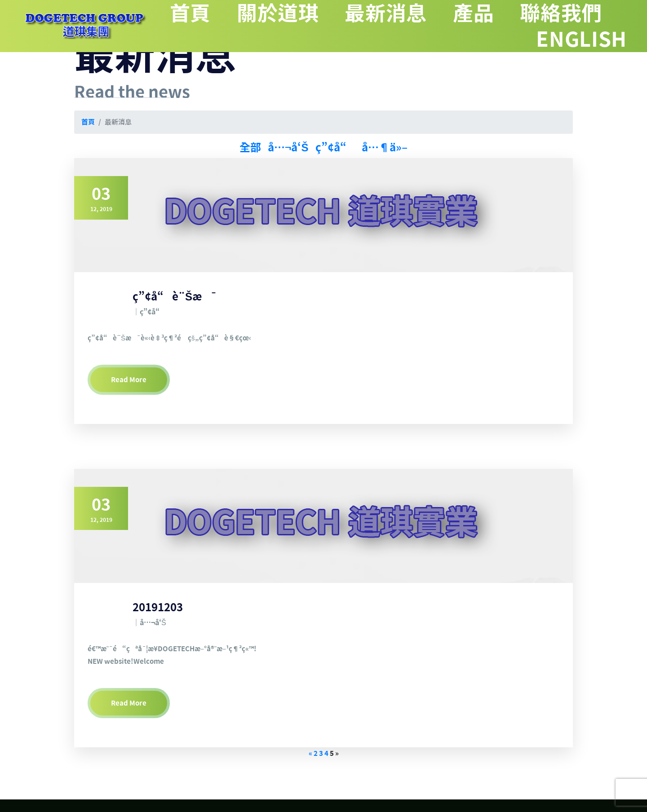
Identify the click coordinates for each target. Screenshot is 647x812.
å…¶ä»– (385, 147)
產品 (482, 13)
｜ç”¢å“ (149, 312)
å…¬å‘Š (288, 147)
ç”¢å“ (335, 147)
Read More (129, 380)
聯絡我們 (565, 13)
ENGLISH (585, 39)
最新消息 (400, 13)
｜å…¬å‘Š (149, 622)
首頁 (217, 13)
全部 (250, 147)
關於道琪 (299, 13)
